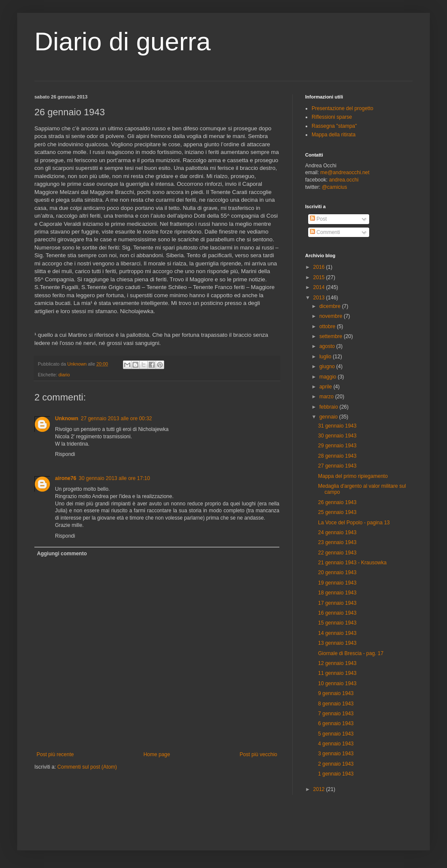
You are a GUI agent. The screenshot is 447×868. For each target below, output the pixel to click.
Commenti (325, 232)
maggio (329, 377)
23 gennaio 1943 (337, 542)
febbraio (329, 407)
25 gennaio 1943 (337, 512)
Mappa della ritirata (334, 135)
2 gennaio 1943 (336, 764)
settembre (332, 336)
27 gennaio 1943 (337, 466)
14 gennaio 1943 (337, 633)
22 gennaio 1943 (337, 553)
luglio (326, 357)
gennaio (329, 417)
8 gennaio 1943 (336, 704)
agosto (328, 346)
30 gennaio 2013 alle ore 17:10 (114, 478)
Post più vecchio (259, 754)
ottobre (328, 326)
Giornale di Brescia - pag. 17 (351, 653)
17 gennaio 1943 (337, 603)
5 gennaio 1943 (336, 734)
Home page (157, 754)
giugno (328, 366)
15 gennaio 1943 (337, 623)
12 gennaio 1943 (337, 663)
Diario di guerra (122, 42)
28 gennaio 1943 (337, 456)
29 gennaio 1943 (337, 446)
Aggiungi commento (62, 554)
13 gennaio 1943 (337, 643)
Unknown (67, 419)
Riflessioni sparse (332, 117)
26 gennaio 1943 (337, 502)
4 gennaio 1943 (336, 744)
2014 (320, 287)
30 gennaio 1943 (337, 436)
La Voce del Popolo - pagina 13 (354, 523)
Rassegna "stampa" (334, 126)
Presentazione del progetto (342, 108)
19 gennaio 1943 (337, 583)
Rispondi (65, 454)
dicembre (331, 306)
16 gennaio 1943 (337, 613)
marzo (327, 397)
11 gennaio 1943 (337, 673)
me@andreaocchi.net (345, 172)
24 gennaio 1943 (337, 532)
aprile (326, 387)
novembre (332, 316)
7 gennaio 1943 (336, 714)
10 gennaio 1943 (337, 683)
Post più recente (55, 754)
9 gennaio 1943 (336, 693)
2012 (320, 789)
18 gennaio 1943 (337, 593)
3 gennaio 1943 (336, 754)
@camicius (335, 187)
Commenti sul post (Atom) (87, 767)
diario (64, 375)
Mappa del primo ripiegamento (353, 476)
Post (318, 219)
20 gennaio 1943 (337, 573)
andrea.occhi (344, 180)
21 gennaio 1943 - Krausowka (352, 563)
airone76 (66, 478)
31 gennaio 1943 (337, 426)
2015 (320, 277)
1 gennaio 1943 (336, 774)
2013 (320, 298)
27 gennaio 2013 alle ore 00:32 (116, 419)
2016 (320, 267)
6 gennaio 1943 (336, 723)
